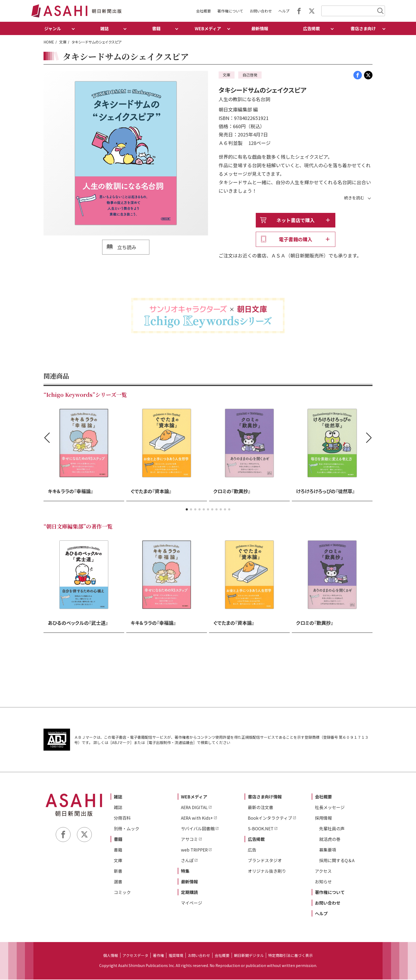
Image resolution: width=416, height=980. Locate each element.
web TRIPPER (194, 850)
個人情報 (111, 956)
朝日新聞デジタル (249, 956)
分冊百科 (122, 818)
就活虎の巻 (330, 839)
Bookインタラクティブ (270, 818)
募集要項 (328, 850)
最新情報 (260, 28)
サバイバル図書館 (198, 829)
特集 (185, 871)
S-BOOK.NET (261, 829)
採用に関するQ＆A (337, 861)
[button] (187, 510)
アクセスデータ (135, 956)
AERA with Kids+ (197, 818)
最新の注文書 (261, 807)
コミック (122, 892)
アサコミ (189, 839)
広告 (252, 850)
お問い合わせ (261, 11)
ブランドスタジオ (265, 861)
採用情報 (323, 818)
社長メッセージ (330, 807)
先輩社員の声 (332, 829)
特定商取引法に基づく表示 (291, 956)
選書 (118, 882)
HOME (49, 42)
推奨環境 (176, 956)
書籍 (118, 839)
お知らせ (323, 882)
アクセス (323, 871)
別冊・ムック (127, 829)
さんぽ (187, 861)
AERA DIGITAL (194, 807)
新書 (118, 871)
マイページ (192, 903)
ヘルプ (284, 11)
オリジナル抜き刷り (267, 871)
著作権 (158, 956)
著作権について (230, 11)
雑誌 (118, 797)
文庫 (63, 42)
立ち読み (127, 247)
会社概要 (203, 11)
